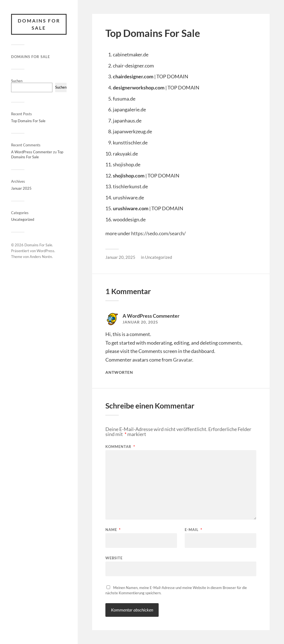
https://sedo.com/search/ (159, 233)
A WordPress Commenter (32, 152)
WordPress (45, 251)
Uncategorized (23, 219)
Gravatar (183, 360)
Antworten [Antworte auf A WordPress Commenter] (119, 372)
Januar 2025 (21, 188)
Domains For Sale (39, 24)
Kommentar (120, 447)
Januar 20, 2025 (120, 257)
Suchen (17, 81)
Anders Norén (41, 257)
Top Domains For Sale (28, 121)
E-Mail (193, 530)
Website (114, 558)
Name (113, 530)
